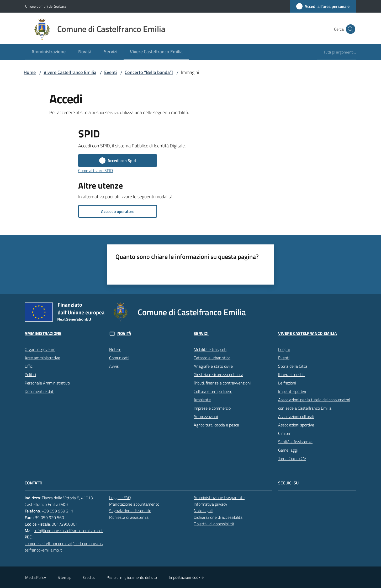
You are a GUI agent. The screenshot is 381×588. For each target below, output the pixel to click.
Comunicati (119, 358)
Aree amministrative (42, 358)
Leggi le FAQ (120, 498)
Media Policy (36, 577)
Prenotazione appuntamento (134, 504)
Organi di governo (40, 349)
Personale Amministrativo (47, 383)
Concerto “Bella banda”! (149, 72)
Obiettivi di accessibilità (214, 524)
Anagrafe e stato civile (213, 366)
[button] (350, 29)
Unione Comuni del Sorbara (46, 6)
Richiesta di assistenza (129, 517)
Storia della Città (293, 366)
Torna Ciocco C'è (292, 458)
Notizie (115, 349)
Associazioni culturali (296, 416)
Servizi (201, 333)
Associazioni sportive (296, 425)
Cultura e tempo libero (213, 391)
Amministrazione (43, 333)
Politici (30, 375)
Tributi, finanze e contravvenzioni (222, 383)
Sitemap (65, 577)
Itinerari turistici (292, 375)
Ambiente (202, 400)
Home (30, 72)
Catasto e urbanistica (212, 358)
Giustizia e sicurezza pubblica (218, 375)
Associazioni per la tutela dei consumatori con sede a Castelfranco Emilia (314, 404)
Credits (89, 577)
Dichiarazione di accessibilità (218, 517)
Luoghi (284, 349)
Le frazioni (287, 383)
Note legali (203, 511)
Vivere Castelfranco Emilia (70, 72)
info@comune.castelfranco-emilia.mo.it (69, 531)
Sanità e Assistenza (295, 442)
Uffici (29, 366)
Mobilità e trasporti (210, 349)
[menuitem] (49, 52)
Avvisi (114, 366)
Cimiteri (285, 433)
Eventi (110, 72)
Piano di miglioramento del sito (132, 577)
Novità (124, 333)
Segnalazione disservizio (130, 511)
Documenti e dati (39, 391)
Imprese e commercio (212, 408)
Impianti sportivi (292, 391)
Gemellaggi (288, 450)
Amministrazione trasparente (219, 498)
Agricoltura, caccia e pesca (216, 425)
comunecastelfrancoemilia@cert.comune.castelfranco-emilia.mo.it (64, 547)
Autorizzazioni (206, 416)
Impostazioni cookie (186, 577)
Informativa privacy (210, 504)
